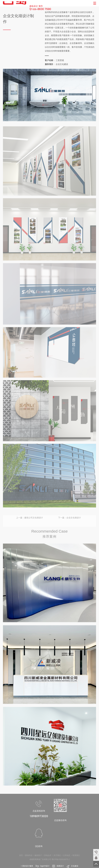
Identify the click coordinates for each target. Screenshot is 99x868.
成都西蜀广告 (15, 3)
